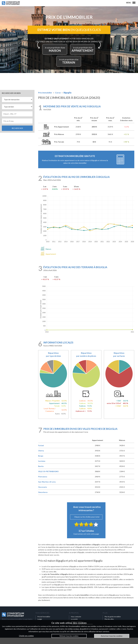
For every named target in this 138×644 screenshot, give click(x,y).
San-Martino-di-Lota (47, 488)
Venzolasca (43, 498)
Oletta (41, 457)
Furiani (41, 452)
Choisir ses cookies (26, 636)
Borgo (41, 462)
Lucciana (42, 467)
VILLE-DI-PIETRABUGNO (48, 478)
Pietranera (43, 483)
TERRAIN (80, 67)
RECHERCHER (17, 135)
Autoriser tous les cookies (112, 636)
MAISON (68, 53)
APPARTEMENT (59, 67)
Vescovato (43, 493)
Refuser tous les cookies (69, 636)
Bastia (41, 473)
